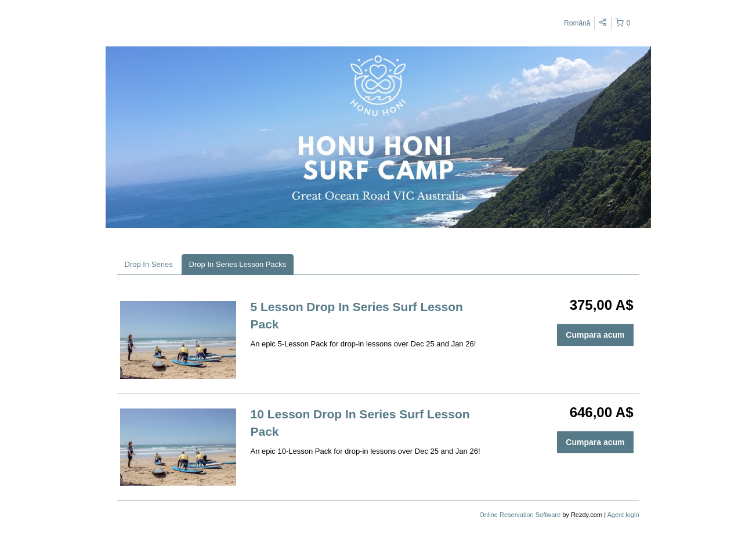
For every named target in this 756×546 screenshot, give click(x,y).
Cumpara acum (595, 335)
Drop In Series (149, 264)
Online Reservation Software (520, 515)
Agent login (623, 515)
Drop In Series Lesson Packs (238, 264)
